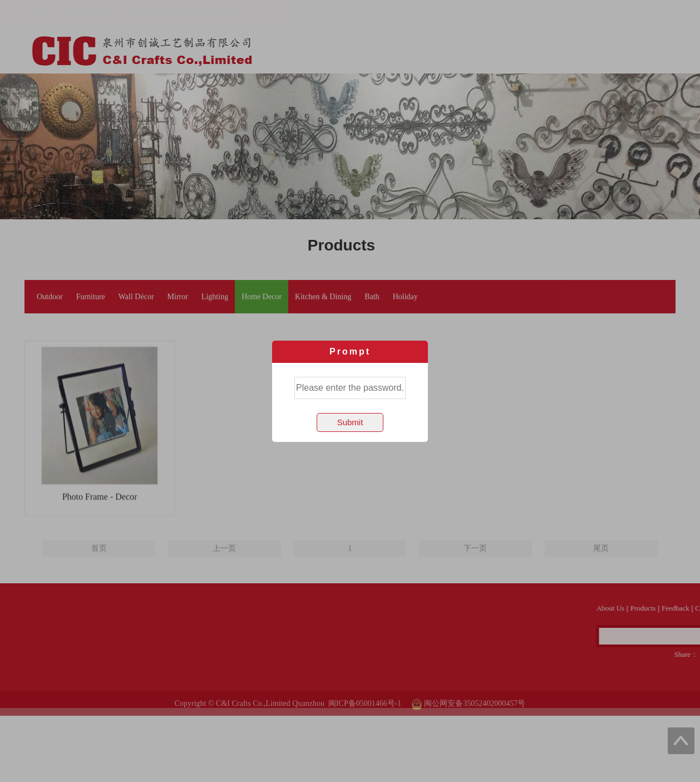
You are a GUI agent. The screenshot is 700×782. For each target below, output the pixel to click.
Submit (350, 422)
